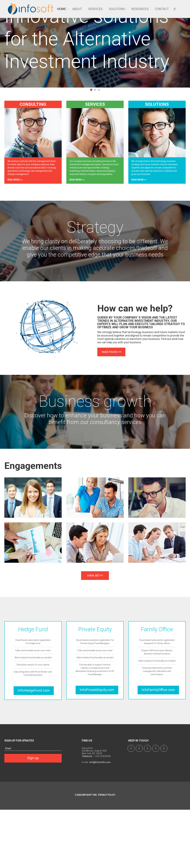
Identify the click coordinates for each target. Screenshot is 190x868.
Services (95, 9)
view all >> (95, 575)
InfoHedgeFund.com (34, 690)
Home (62, 9)
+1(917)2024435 (102, 756)
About (77, 9)
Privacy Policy (106, 795)
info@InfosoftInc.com (100, 762)
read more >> (15, 180)
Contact (162, 9)
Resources (140, 9)
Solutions (117, 9)
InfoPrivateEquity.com (97, 690)
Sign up (33, 758)
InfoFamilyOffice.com (158, 690)
